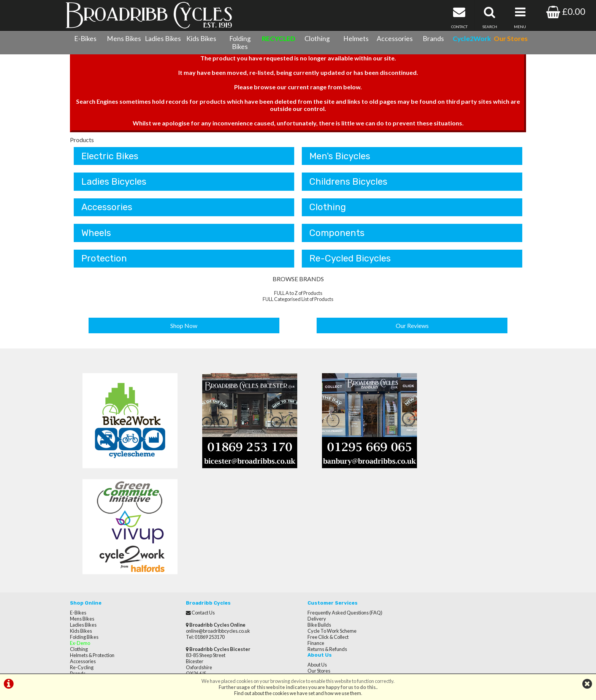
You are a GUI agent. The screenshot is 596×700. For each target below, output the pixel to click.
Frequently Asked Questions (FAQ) (339, 510)
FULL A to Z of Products (298, 296)
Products (82, 142)
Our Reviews (412, 329)
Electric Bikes (110, 158)
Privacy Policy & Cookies (96, 595)
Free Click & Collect (322, 534)
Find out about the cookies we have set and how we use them (298, 693)
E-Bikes (85, 39)
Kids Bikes (201, 39)
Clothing (317, 39)
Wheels (96, 236)
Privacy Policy (432, 546)
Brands (433, 39)
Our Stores (81, 607)
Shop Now (184, 329)
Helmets (356, 39)
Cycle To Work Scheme (326, 528)
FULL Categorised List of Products (298, 302)
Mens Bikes (124, 39)
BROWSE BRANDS (298, 282)
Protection (104, 262)
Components (337, 236)
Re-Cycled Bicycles (350, 262)
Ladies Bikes (163, 39)
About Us (427, 510)
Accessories (395, 39)
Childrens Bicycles (348, 184)
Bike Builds (314, 522)
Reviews (427, 522)
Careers (426, 534)
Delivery (311, 516)
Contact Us (82, 583)
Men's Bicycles (340, 158)
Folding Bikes (240, 43)
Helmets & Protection (92, 553)
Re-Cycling (82, 565)
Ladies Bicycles (114, 184)
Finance (310, 540)
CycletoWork (84, 601)
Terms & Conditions (91, 589)
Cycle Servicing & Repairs (97, 577)
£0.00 (566, 11)
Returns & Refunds (322, 546)
